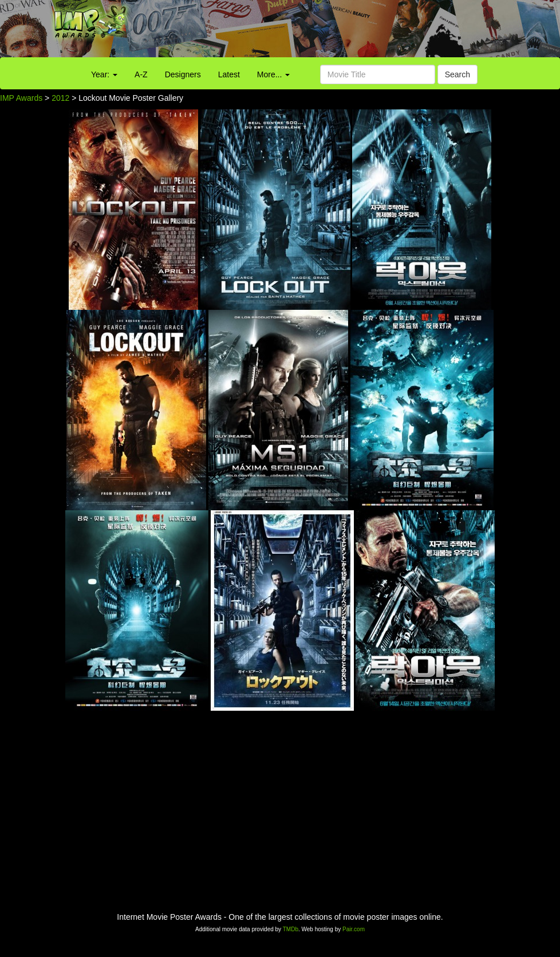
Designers (183, 74)
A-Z (141, 74)
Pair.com (354, 929)
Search (458, 74)
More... (273, 74)
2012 (60, 98)
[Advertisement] (350, 31)
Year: (104, 74)
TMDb (291, 929)
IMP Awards (21, 98)
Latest (229, 74)
